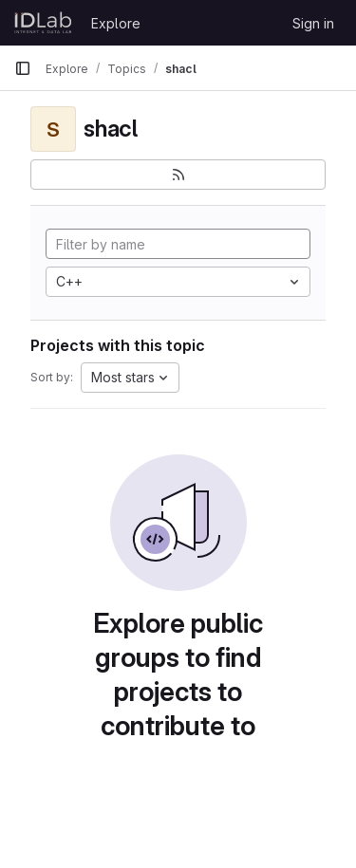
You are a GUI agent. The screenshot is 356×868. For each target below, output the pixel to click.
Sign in (313, 23)
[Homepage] (43, 23)
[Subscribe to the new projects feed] (178, 175)
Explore (116, 23)
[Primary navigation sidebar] (23, 68)
